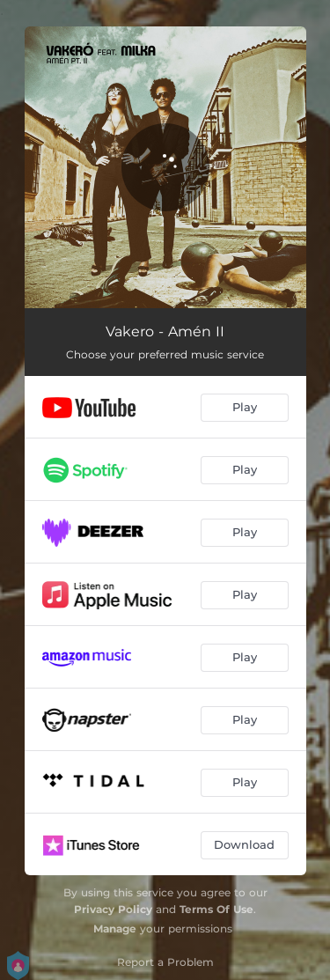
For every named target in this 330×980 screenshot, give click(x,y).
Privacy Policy (113, 909)
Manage (115, 928)
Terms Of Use (216, 909)
